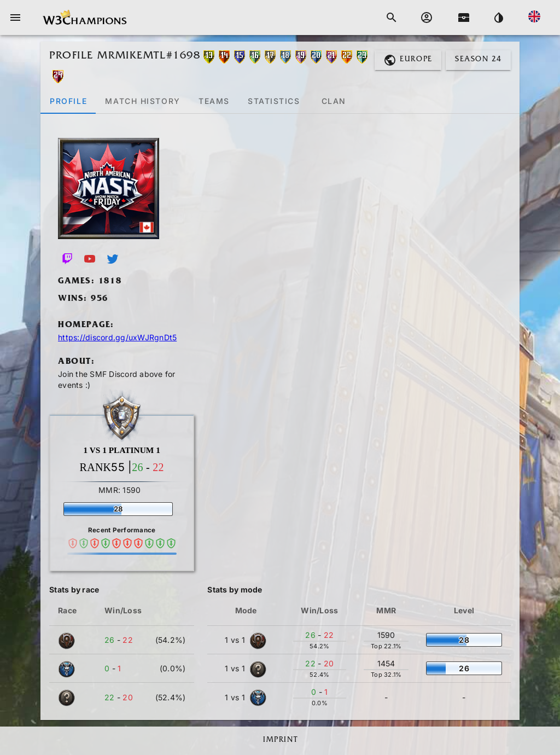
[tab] (68, 101)
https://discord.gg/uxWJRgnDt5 (117, 337)
